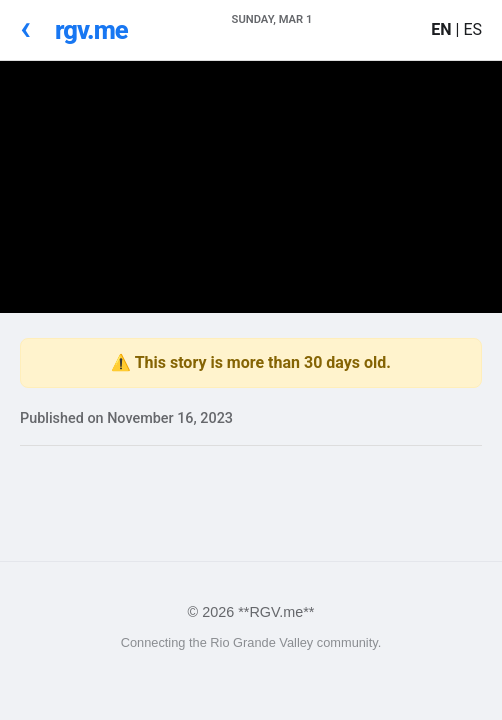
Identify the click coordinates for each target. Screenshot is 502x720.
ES (472, 29)
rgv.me (91, 30)
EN (443, 29)
